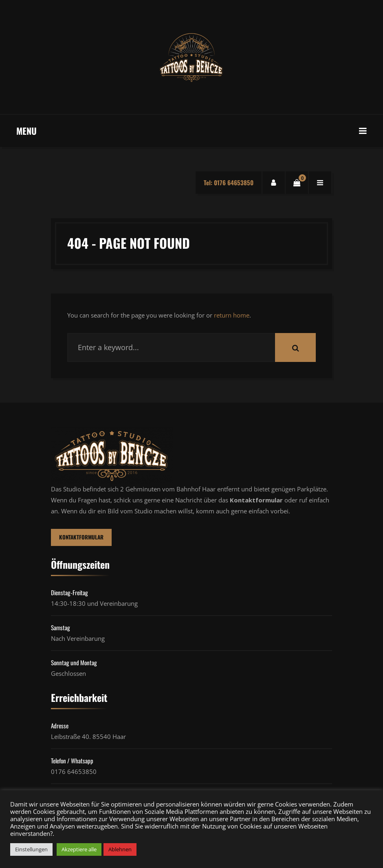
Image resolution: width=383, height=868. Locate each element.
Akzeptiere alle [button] (79, 849)
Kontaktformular (82, 537)
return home (232, 315)
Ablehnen (120, 849)
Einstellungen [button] (31, 849)
